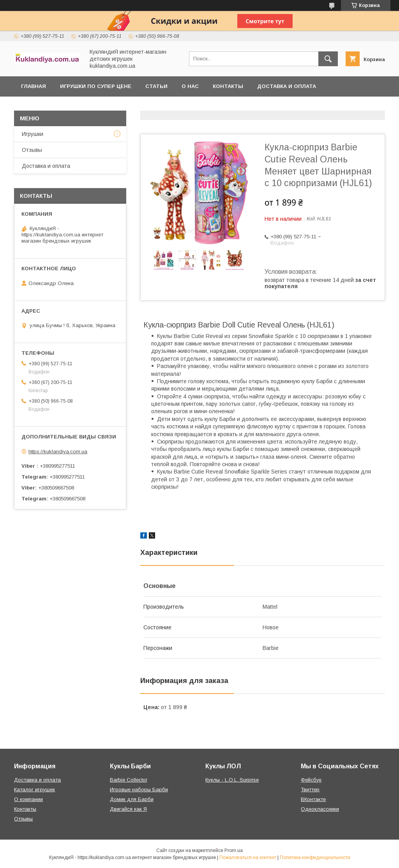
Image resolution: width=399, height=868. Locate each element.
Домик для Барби (132, 799)
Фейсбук (311, 780)
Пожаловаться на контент (248, 857)
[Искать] (328, 59)
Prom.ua (234, 850)
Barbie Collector (129, 780)
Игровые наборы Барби (139, 790)
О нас (190, 86)
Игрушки (33, 134)
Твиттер (310, 790)
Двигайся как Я (128, 809)
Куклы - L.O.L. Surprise (232, 780)
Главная (34, 86)
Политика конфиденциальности (315, 857)
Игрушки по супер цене (96, 86)
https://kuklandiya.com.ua (58, 452)
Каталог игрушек (34, 790)
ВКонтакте (313, 799)
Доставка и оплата (287, 86)
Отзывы (32, 150)
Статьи (156, 86)
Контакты (228, 86)
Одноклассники (320, 809)
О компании (28, 799)
